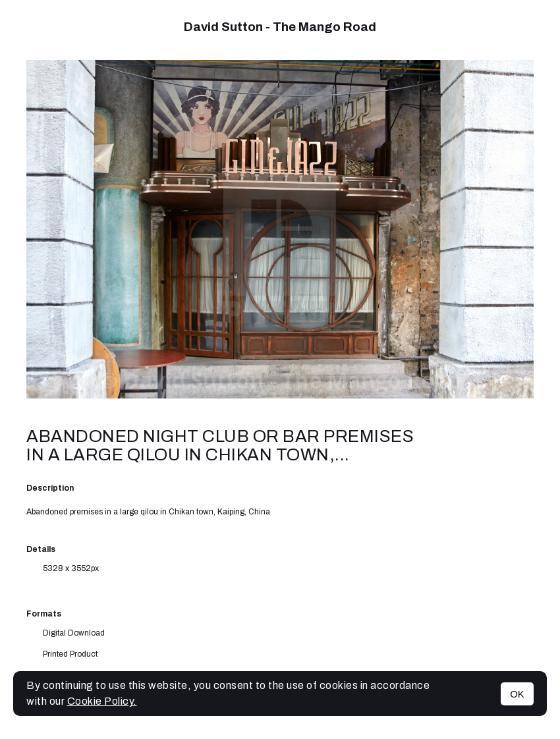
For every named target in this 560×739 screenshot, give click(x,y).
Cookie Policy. (102, 701)
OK (517, 694)
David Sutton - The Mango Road (280, 27)
